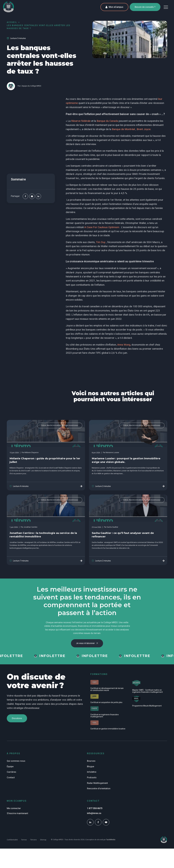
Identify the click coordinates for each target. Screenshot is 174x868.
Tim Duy (101, 242)
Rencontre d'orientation (99, 789)
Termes (24, 840)
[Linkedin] (38, 196)
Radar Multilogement (97, 783)
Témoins (33, 840)
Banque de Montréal (123, 129)
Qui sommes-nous (16, 761)
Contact (11, 778)
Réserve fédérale (81, 121)
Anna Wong (124, 345)
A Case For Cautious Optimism (102, 227)
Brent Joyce (144, 129)
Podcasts (92, 778)
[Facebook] (25, 196)
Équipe (10, 767)
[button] (166, 7)
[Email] (32, 196)
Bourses (91, 761)
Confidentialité (12, 840)
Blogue (91, 767)
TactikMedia (111, 840)
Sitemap (43, 840)
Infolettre (92, 772)
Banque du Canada (107, 121)
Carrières (11, 772)
